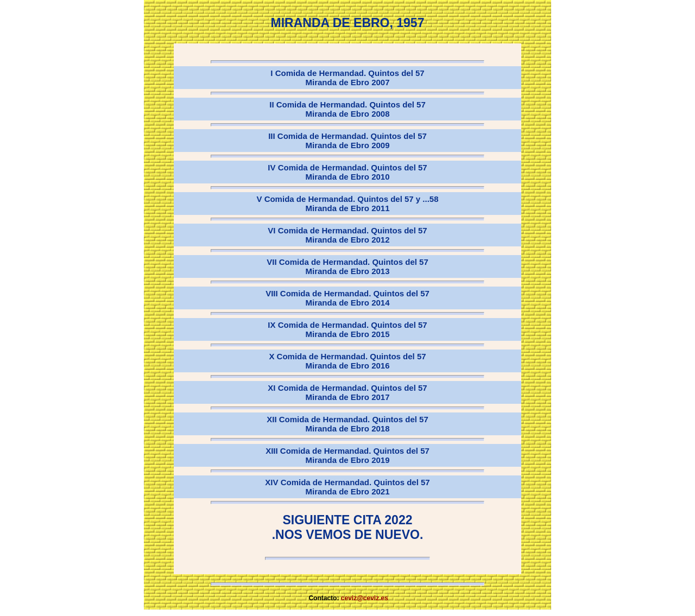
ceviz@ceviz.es (365, 598)
